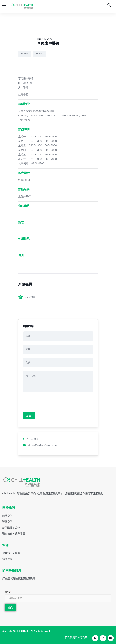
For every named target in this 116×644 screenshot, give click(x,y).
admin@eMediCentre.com (41, 445)
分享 (39, 53)
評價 (25, 53)
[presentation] (47, 403)
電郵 (8, 592)
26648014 (31, 439)
